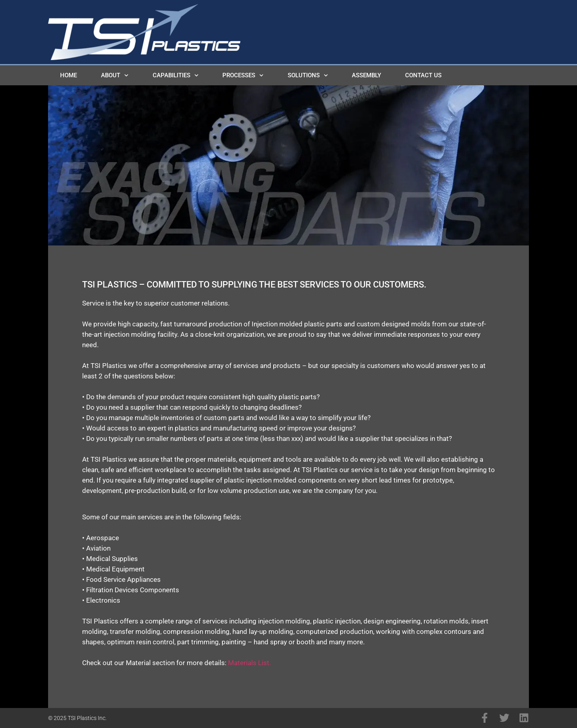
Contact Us (423, 75)
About (115, 75)
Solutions (308, 75)
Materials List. (249, 663)
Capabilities (176, 75)
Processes (243, 75)
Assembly (366, 75)
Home (69, 75)
